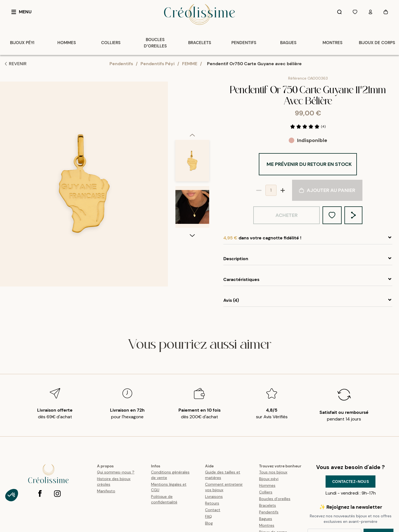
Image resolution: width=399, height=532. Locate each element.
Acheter (287, 215)
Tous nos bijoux (273, 472)
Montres (267, 525)
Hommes (267, 485)
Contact (213, 510)
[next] (192, 282)
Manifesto (106, 491)
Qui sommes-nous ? (116, 472)
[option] (192, 117)
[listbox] (192, 186)
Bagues (266, 519)
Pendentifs (121, 64)
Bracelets (268, 505)
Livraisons (214, 496)
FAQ (209, 516)
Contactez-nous (351, 482)
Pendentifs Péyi (158, 64)
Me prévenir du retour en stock (309, 164)
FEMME (190, 64)
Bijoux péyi (269, 479)
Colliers (266, 492)
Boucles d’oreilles (275, 499)
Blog (209, 523)
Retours (212, 503)
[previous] (192, 88)
